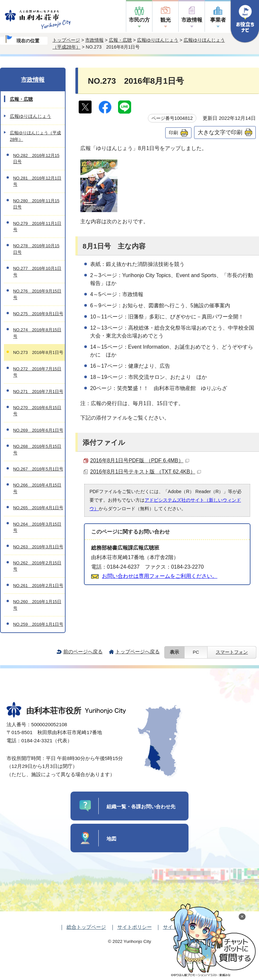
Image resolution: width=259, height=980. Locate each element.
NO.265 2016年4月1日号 (38, 508)
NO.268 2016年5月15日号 (37, 449)
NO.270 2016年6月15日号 (37, 411)
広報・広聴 (120, 40)
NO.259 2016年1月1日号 (38, 624)
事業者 (218, 20)
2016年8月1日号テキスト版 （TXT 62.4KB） (146, 472)
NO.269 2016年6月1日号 (38, 430)
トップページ (66, 40)
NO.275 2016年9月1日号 (38, 314)
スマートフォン (232, 652)
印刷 (173, 133)
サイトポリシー (135, 927)
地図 (111, 839)
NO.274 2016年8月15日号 (37, 333)
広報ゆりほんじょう (158, 40)
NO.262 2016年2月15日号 (37, 566)
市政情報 (192, 20)
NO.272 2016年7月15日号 (37, 372)
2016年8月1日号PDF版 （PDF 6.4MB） (140, 460)
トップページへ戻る (138, 652)
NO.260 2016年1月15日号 (37, 605)
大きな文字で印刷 (220, 132)
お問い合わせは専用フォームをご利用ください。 (160, 576)
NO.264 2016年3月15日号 (37, 527)
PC (196, 652)
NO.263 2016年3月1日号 (38, 547)
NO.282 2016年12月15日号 (36, 159)
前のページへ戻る (83, 652)
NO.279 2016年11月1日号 (37, 227)
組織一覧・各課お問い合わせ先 (141, 806)
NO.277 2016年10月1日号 (37, 272)
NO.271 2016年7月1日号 (38, 392)
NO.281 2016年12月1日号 (37, 181)
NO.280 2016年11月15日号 (36, 204)
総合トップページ (86, 927)
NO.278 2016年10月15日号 (36, 249)
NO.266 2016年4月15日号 (37, 488)
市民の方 (139, 20)
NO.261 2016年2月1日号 (38, 586)
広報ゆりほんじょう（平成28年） (35, 136)
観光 (166, 20)
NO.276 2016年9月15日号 (37, 294)
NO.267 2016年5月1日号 (38, 469)
